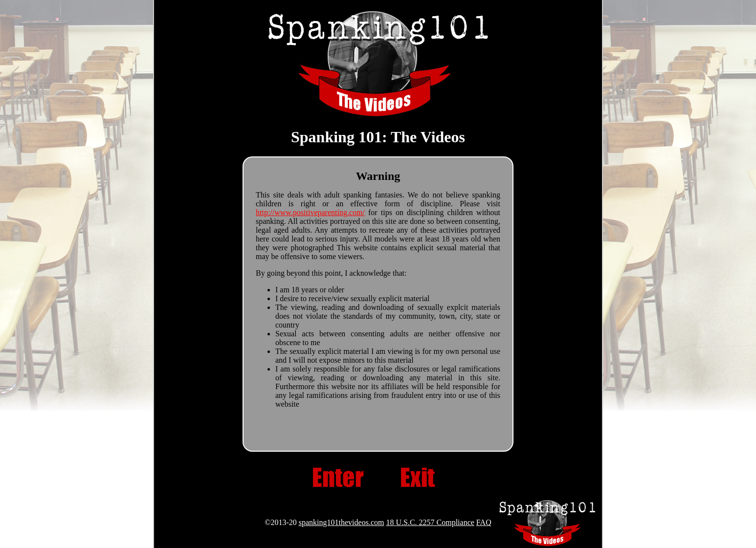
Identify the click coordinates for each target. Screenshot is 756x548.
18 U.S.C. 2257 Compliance (430, 522)
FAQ (484, 522)
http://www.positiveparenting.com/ (310, 212)
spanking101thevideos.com (342, 522)
